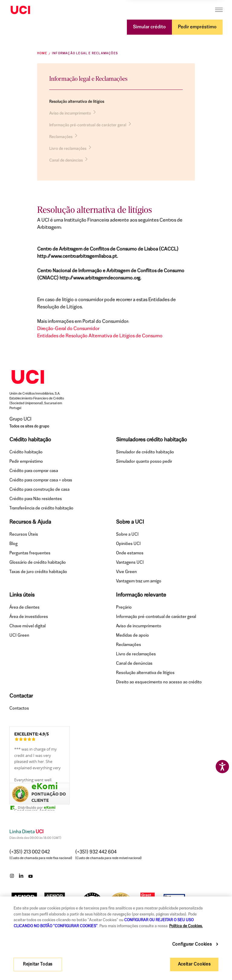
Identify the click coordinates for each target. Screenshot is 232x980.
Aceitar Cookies (194, 964)
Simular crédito (149, 27)
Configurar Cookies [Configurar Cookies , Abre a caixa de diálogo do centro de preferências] (193, 945)
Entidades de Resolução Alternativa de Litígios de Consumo (100, 336)
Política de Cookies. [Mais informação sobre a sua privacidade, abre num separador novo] (186, 926)
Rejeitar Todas (38, 964)
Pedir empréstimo (197, 27)
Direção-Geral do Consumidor (68, 329)
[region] (116, 938)
